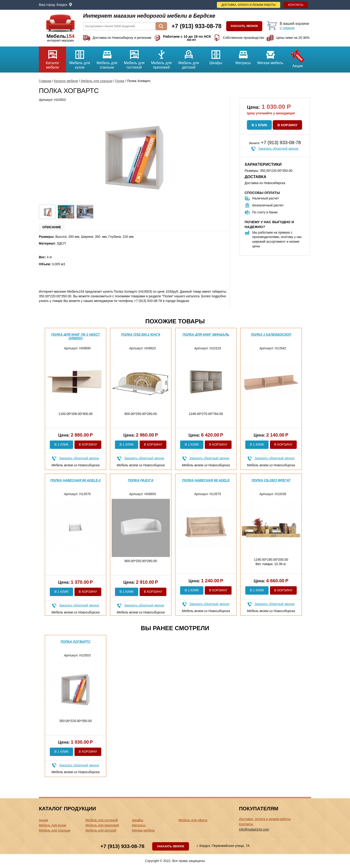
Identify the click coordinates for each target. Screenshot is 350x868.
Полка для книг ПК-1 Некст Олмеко (76, 336)
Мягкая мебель (270, 56)
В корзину (287, 125)
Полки (120, 81)
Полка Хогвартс (76, 642)
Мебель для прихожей (161, 58)
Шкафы (216, 56)
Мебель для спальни (107, 58)
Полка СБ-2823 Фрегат (271, 480)
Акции (298, 57)
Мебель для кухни (80, 58)
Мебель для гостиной (134, 58)
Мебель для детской (189, 58)
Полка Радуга (141, 480)
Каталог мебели (52, 58)
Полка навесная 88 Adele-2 (75, 480)
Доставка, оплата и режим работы (249, 5)
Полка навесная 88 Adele (206, 480)
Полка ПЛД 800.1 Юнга (141, 335)
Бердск (62, 5)
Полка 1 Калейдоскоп (271, 335)
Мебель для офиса (193, 820)
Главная (45, 81)
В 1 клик (259, 125)
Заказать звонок (244, 26)
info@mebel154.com (254, 829)
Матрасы (243, 56)
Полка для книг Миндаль (206, 335)
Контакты (296, 5)
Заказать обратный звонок (278, 149)
